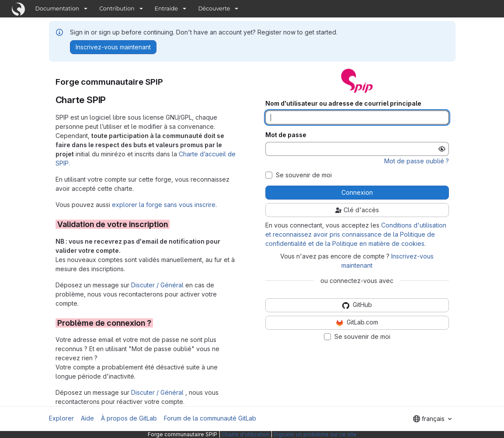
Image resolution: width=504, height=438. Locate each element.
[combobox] (432, 419)
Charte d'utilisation (245, 434)
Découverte (214, 9)
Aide (87, 418)
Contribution (117, 9)
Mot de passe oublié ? (417, 161)
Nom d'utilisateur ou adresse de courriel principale (343, 103)
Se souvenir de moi (304, 175)
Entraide (167, 9)
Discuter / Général (158, 285)
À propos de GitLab (129, 418)
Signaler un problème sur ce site (315, 434)
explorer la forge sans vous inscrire (164, 205)
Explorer (61, 418)
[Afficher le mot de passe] (442, 149)
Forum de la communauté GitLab (210, 418)
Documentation (57, 9)
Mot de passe (286, 135)
